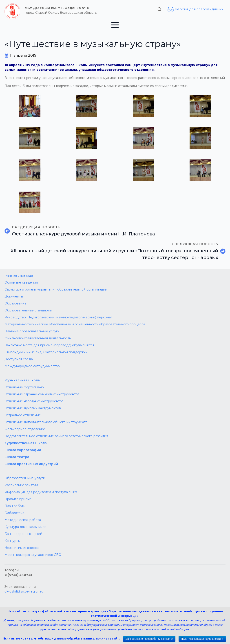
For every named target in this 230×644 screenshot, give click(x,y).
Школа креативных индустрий (31, 464)
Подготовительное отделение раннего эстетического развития (56, 436)
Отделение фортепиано (24, 387)
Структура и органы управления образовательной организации (56, 289)
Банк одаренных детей (23, 534)
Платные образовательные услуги (32, 331)
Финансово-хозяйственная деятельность (38, 338)
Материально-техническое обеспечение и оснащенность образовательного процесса (75, 324)
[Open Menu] (115, 25)
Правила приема (18, 499)
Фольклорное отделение (25, 429)
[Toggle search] (159, 9)
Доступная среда (19, 359)
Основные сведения (21, 282)
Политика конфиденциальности (201, 639)
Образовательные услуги (25, 478)
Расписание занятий (21, 485)
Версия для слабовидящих (199, 9)
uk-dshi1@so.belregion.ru (24, 591)
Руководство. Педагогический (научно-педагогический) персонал (59, 317)
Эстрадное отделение (23, 415)
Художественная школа (26, 443)
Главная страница (19, 275)
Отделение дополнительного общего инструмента (46, 422)
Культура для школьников (25, 527)
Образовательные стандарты (28, 310)
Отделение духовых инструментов (33, 408)
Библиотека (14, 513)
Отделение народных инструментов (34, 401)
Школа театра (17, 457)
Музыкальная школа (22, 380)
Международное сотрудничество (32, 366)
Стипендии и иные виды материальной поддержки (46, 352)
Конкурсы (12, 541)
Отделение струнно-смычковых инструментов (42, 394)
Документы (14, 296)
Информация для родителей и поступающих (41, 492)
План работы (15, 506)
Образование (15, 303)
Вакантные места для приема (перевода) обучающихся (49, 345)
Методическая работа (23, 520)
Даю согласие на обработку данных (148, 639)
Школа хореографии (23, 450)
